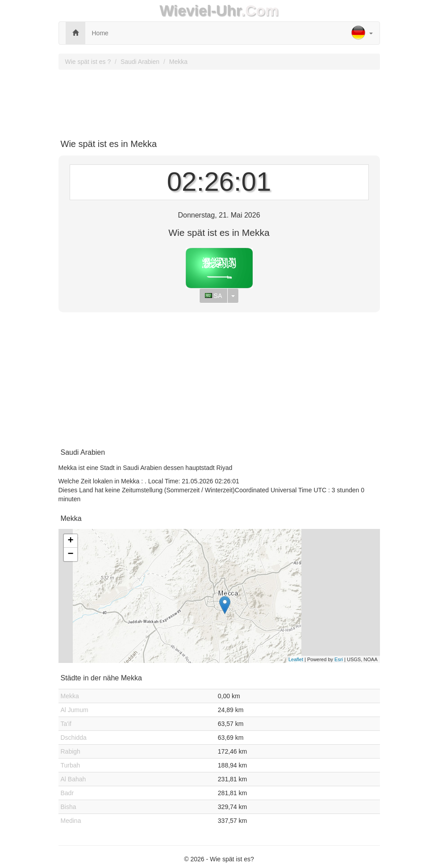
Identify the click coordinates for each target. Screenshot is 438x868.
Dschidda (74, 738)
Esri (339, 659)
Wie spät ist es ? (88, 62)
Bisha (69, 807)
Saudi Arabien (140, 62)
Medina (71, 821)
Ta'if (66, 724)
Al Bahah (73, 779)
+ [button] (70, 541)
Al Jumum (75, 710)
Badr (67, 793)
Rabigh (71, 751)
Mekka (178, 62)
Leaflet (296, 659)
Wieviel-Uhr (200, 10)
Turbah (71, 765)
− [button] (70, 554)
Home (100, 33)
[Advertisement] (219, 101)
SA (214, 296)
